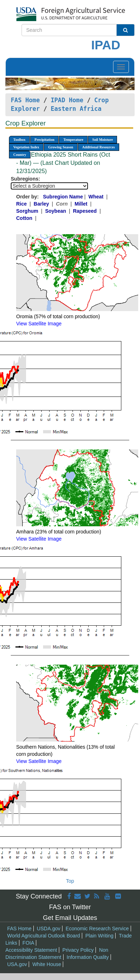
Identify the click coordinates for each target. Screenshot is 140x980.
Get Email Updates (70, 918)
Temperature (73, 140)
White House (47, 964)
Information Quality (88, 957)
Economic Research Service (97, 929)
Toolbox (19, 140)
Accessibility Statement (31, 950)
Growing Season (61, 147)
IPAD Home (67, 100)
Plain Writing (99, 936)
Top (70, 881)
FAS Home (25, 100)
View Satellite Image (39, 324)
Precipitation (44, 140)
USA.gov (17, 964)
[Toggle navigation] (121, 67)
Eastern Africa (76, 109)
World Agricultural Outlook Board (44, 936)
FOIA (29, 943)
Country (20, 155)
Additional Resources (99, 147)
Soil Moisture (102, 140)
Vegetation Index (26, 147)
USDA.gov (49, 929)
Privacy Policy (78, 950)
